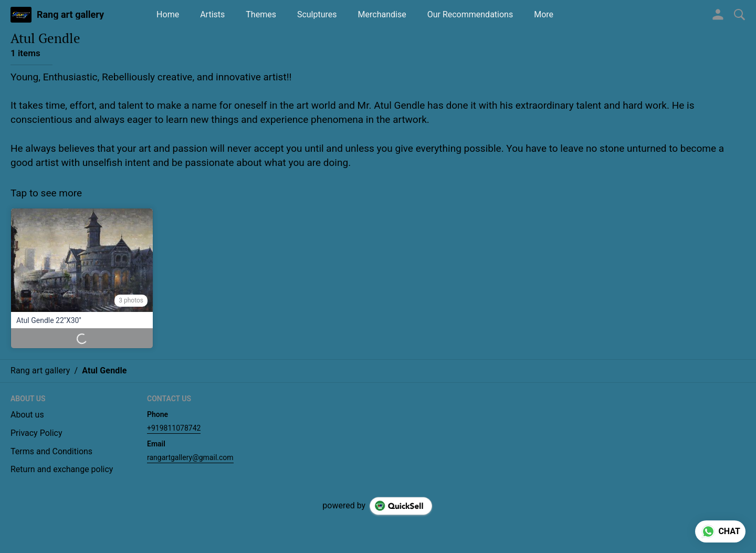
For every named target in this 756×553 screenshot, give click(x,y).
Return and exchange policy (62, 469)
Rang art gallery (70, 15)
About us (27, 415)
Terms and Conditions (51, 451)
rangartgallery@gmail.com (190, 457)
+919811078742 (174, 428)
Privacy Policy (36, 433)
